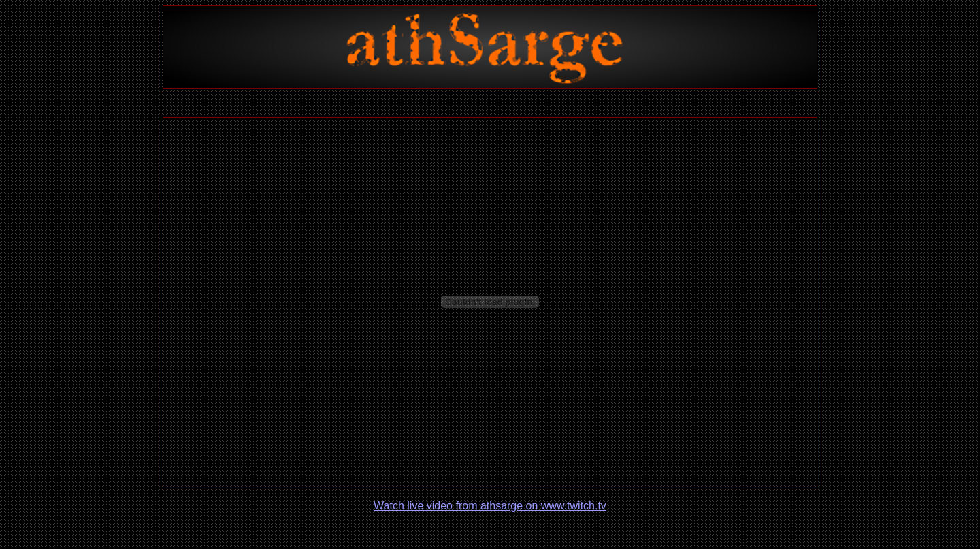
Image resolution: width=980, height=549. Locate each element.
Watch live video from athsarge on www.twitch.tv (490, 506)
